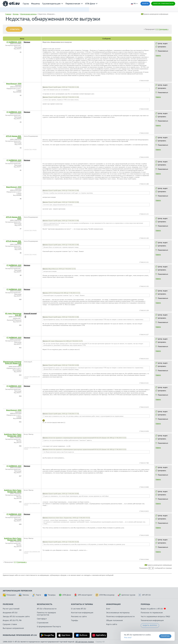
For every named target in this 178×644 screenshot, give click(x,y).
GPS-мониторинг (83, 595)
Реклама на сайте (79, 617)
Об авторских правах (85, 642)
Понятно (165, 636)
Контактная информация (82, 613)
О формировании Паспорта (49, 627)
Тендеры (50, 595)
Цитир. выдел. (163, 43)
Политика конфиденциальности (120, 617)
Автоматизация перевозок (18, 591)
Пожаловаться (163, 51)
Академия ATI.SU (10, 613)
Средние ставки (10, 624)
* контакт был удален (30, 149)
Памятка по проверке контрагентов (47, 614)
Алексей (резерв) (30, 313)
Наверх (158, 55)
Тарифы (75, 620)
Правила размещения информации (156, 14)
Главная (8, 14)
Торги (37, 595)
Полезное (8, 604)
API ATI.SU (145, 595)
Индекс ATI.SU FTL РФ (12, 620)
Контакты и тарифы (82, 604)
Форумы (16, 14)
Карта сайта (112, 624)
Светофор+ (42, 619)
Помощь (145, 604)
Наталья (27, 42)
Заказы (24, 595)
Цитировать (162, 47)
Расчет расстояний (11, 609)
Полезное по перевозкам (152, 613)
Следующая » (163, 29)
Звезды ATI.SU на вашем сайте (16, 617)
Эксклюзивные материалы (118, 613)
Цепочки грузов (127, 595)
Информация (113, 604)
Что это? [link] (128, 638)
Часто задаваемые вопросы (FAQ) (155, 617)
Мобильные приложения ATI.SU (20, 635)
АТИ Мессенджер (105, 595)
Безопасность (45, 604)
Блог (108, 609)
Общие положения (114, 620)
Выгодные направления (13, 628)
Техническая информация (152, 620)
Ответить (15, 29)
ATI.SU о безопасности (47, 609)
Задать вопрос (150, 625)
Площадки (9, 595)
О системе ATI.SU (79, 609)
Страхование (43, 623)
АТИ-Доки (65, 595)
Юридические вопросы (28, 14)
